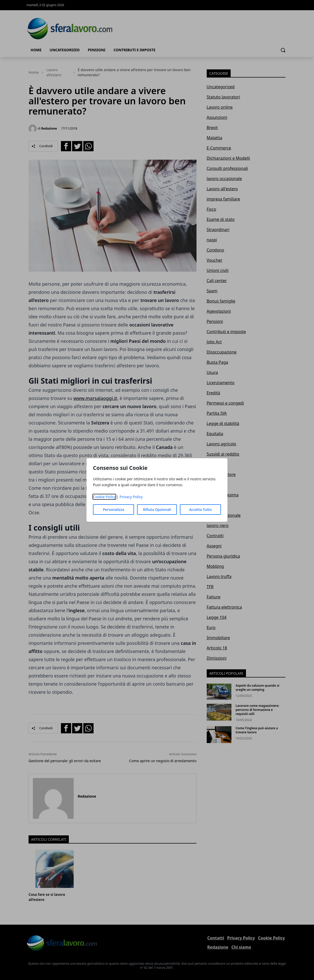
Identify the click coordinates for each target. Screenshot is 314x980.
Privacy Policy (131, 497)
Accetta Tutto (200, 510)
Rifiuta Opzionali (157, 510)
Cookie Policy (104, 497)
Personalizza (114, 510)
